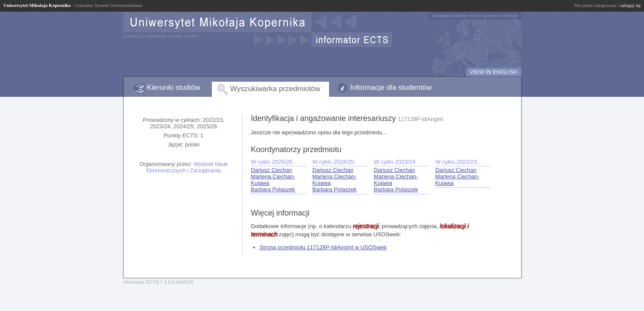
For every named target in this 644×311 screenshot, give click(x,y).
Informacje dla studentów (391, 87)
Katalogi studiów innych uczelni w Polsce (475, 16)
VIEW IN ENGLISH (494, 72)
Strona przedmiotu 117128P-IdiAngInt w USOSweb (323, 247)
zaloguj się (630, 5)
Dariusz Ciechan (272, 170)
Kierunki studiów (174, 87)
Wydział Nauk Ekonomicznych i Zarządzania (187, 167)
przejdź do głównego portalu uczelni (161, 36)
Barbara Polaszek (273, 189)
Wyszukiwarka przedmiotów (275, 89)
